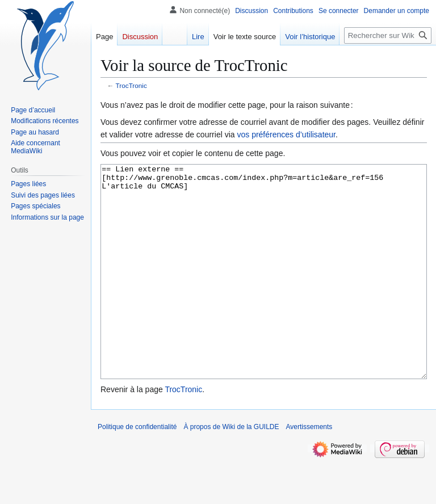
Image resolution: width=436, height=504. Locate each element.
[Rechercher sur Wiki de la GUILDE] (388, 35)
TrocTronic (131, 85)
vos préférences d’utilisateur (286, 135)
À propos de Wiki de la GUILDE (231, 469)
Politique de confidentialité (137, 469)
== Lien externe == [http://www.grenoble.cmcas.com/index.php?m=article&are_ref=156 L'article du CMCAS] (264, 293)
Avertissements (309, 469)
